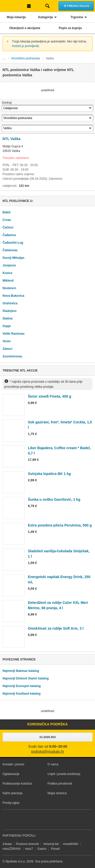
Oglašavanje (11, 774)
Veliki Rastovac (14, 334)
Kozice (7, 273)
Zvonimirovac (12, 356)
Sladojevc (10, 311)
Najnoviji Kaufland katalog (22, 694)
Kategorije (46, 17)
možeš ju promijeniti (25, 46)
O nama (53, 764)
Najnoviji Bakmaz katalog (21, 671)
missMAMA (71, 844)
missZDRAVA (12, 849)
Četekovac (10, 250)
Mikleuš (8, 281)
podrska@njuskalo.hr (48, 752)
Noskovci (9, 288)
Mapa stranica (57, 793)
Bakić (7, 212)
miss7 (29, 849)
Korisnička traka (29, 6)
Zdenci (7, 349)
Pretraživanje (48, 6)
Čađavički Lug (13, 243)
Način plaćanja (13, 793)
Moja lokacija (16, 17)
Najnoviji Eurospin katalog (22, 686)
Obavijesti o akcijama (25, 28)
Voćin (7, 341)
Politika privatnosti (60, 784)
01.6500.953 (48, 737)
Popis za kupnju (70, 28)
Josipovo (9, 265)
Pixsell (55, 849)
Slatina (7, 318)
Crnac (7, 220)
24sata (7, 844)
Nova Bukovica (13, 296)
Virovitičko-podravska (25, 58)
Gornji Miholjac (14, 258)
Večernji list (51, 844)
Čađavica (9, 235)
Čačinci (8, 227)
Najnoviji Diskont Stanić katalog (26, 678)
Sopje (7, 326)
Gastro (42, 849)
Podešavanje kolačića (17, 784)
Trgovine (77, 17)
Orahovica (10, 303)
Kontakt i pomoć (13, 764)
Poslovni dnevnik (27, 844)
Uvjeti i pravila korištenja (64, 774)
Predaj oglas (11, 803)
